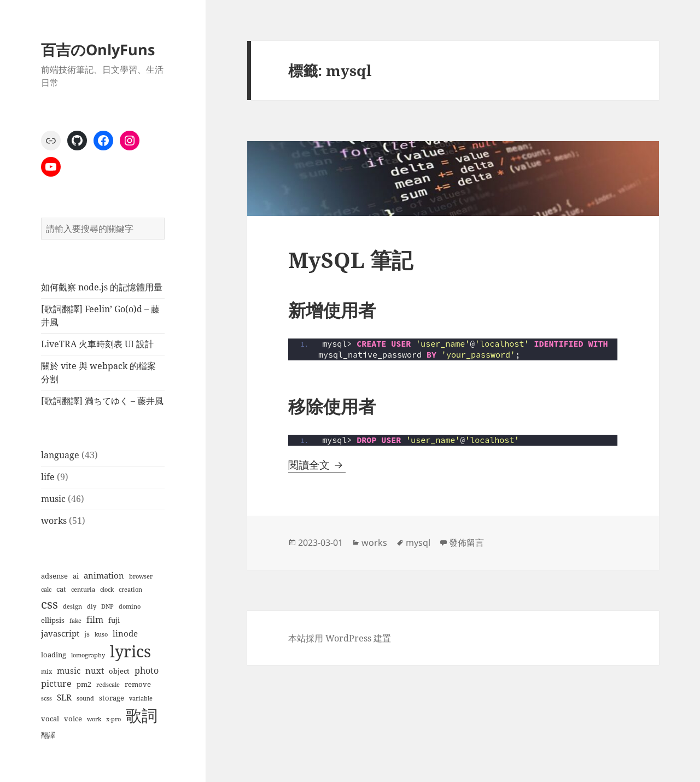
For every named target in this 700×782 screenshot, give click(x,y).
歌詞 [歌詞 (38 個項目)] (142, 715)
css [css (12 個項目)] (49, 604)
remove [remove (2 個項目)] (138, 684)
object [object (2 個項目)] (119, 671)
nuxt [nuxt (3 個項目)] (95, 670)
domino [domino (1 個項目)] (130, 606)
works (54, 521)
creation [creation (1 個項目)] (130, 590)
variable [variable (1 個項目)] (141, 698)
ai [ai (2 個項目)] (76, 576)
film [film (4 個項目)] (95, 619)
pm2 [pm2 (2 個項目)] (84, 684)
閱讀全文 (317, 465)
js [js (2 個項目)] (87, 634)
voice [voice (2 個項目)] (73, 719)
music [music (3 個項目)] (69, 670)
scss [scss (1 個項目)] (46, 698)
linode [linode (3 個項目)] (125, 633)
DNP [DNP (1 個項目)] (107, 606)
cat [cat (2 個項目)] (61, 589)
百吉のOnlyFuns (98, 49)
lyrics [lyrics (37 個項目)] (130, 651)
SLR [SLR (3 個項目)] (64, 697)
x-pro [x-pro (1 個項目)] (113, 719)
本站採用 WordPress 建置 (340, 638)
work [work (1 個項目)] (94, 719)
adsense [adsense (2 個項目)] (54, 576)
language (60, 455)
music (53, 499)
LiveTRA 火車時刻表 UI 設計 (97, 344)
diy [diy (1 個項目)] (92, 606)
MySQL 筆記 (351, 259)
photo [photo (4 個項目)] (147, 670)
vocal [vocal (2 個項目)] (50, 719)
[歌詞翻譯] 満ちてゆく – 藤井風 (102, 401)
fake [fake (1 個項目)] (75, 621)
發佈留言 (466, 542)
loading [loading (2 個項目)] (54, 655)
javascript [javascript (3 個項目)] (60, 633)
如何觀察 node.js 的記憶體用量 (102, 287)
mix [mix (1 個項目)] (46, 672)
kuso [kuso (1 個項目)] (101, 634)
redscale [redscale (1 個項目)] (108, 685)
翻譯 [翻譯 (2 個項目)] (48, 735)
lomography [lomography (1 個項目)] (88, 655)
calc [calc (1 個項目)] (46, 590)
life (48, 477)
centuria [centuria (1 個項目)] (83, 590)
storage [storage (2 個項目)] (112, 698)
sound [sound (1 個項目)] (85, 698)
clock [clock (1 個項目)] (107, 590)
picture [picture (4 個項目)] (56, 683)
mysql (418, 542)
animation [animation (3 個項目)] (104, 575)
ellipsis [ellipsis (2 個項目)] (53, 620)
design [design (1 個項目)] (72, 606)
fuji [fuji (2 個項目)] (114, 620)
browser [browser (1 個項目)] (141, 576)
